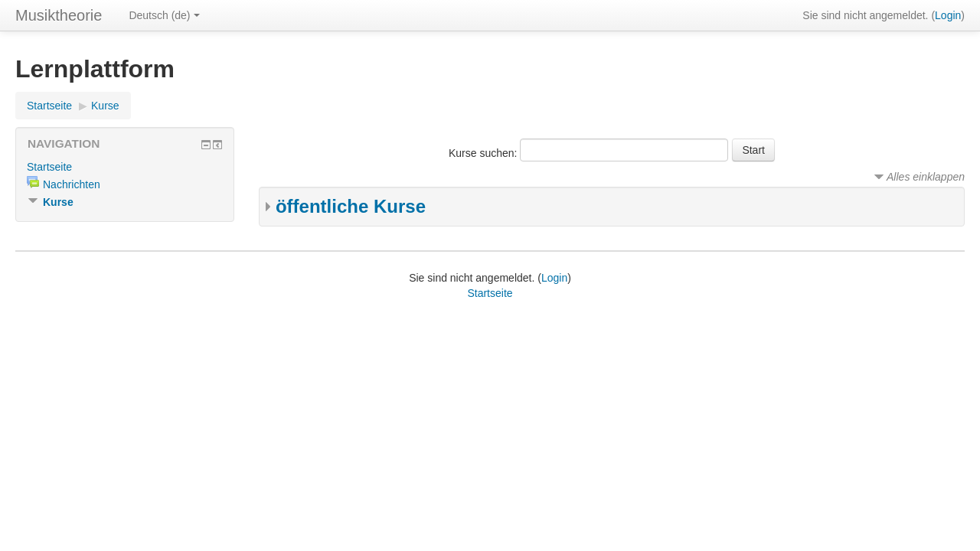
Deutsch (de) (164, 15)
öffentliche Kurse (351, 206)
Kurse (105, 106)
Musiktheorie (59, 15)
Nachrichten (72, 184)
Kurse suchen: (484, 153)
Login (948, 15)
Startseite (49, 106)
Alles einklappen (926, 177)
